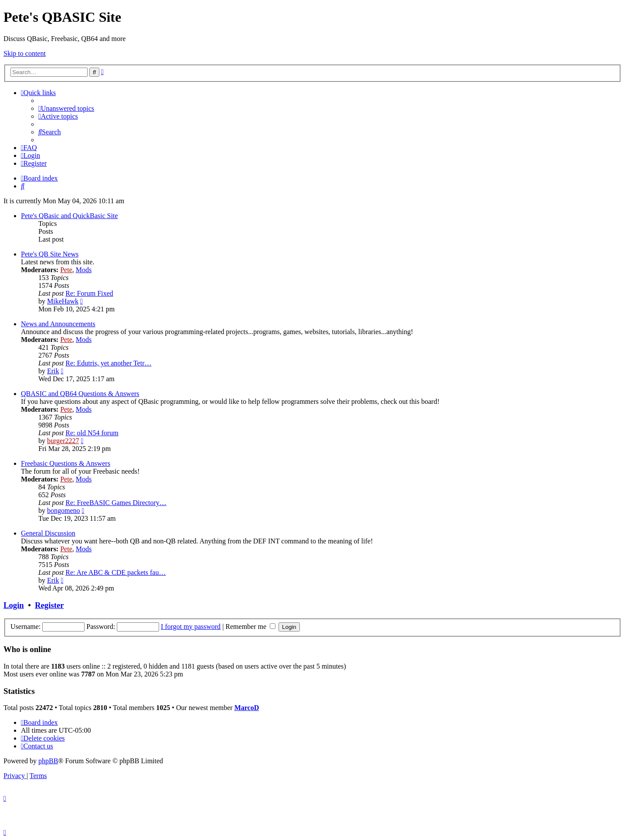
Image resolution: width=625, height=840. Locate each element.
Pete (66, 270)
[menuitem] (66, 108)
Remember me (250, 627)
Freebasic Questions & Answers (66, 463)
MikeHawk (63, 301)
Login (14, 605)
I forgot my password (191, 627)
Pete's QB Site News (50, 254)
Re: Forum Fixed (89, 293)
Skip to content (25, 53)
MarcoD (247, 708)
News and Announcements (58, 324)
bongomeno (64, 510)
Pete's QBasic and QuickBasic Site (69, 216)
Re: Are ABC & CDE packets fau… (115, 572)
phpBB (48, 761)
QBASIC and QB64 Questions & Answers (80, 394)
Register (49, 605)
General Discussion (48, 533)
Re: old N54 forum (92, 433)
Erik (53, 371)
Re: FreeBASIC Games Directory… (116, 503)
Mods (84, 270)
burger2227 (63, 441)
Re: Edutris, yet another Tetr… (108, 363)
